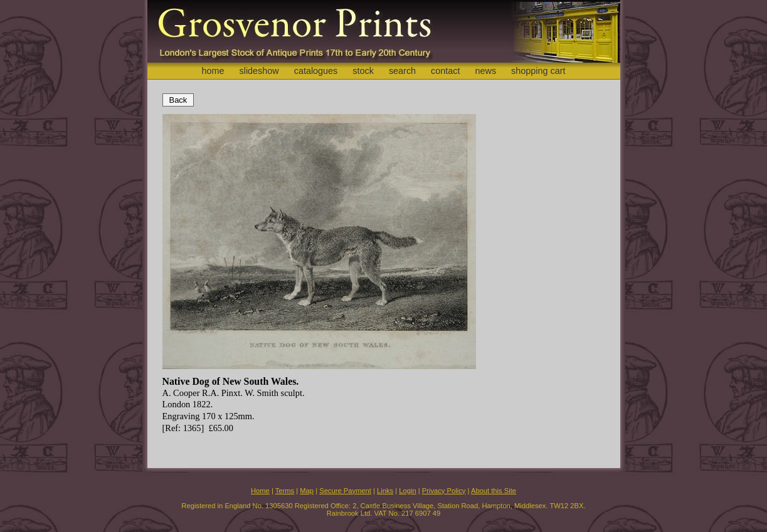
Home (260, 491)
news (486, 71)
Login (407, 491)
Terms (285, 491)
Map (307, 491)
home (213, 71)
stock (363, 71)
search (402, 71)
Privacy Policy (444, 491)
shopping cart (538, 71)
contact (445, 71)
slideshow (259, 71)
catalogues (316, 71)
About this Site (494, 491)
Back (178, 100)
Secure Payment (345, 491)
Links (385, 491)
